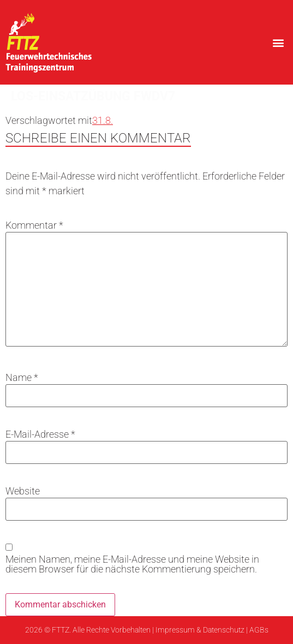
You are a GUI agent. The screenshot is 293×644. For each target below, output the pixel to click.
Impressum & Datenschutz (200, 630)
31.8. (103, 120)
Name (22, 378)
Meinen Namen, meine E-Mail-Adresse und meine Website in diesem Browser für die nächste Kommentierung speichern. (132, 564)
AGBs (259, 630)
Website (23, 491)
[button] (279, 42)
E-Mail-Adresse (40, 434)
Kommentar (34, 225)
